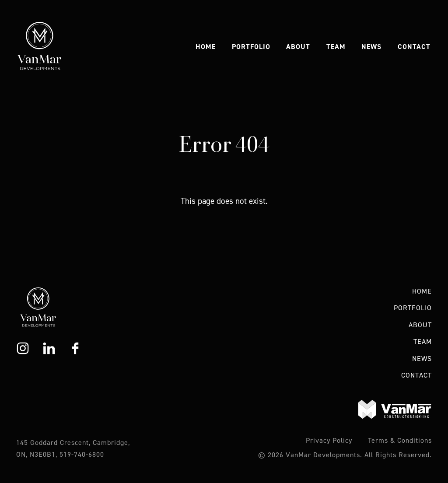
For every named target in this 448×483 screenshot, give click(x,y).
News (371, 47)
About (298, 47)
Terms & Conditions (400, 440)
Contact (414, 47)
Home (206, 47)
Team (336, 47)
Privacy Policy (329, 440)
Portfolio (251, 47)
